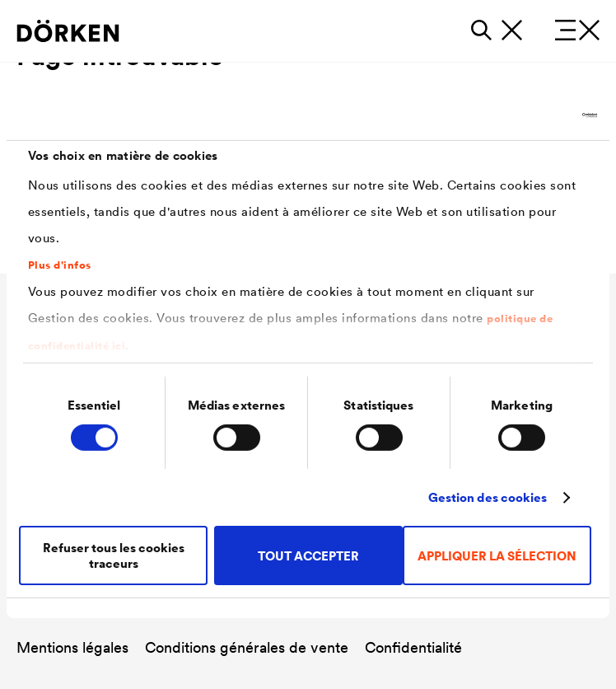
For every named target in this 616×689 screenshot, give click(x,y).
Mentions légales (72, 647)
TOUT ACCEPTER (308, 556)
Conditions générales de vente (247, 647)
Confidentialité (413, 647)
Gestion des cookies (488, 497)
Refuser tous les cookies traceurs (114, 555)
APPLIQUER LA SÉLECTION (497, 556)
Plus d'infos (60, 265)
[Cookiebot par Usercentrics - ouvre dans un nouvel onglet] (525, 115)
